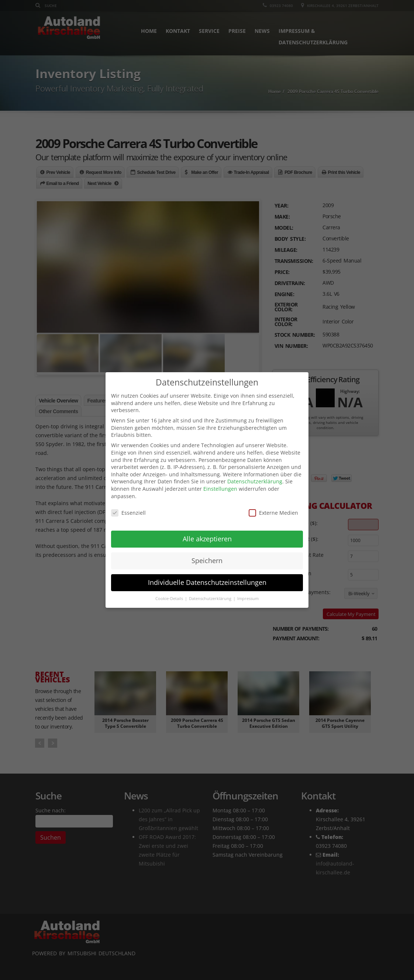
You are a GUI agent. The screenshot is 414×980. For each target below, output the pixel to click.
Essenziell (128, 513)
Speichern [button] (207, 561)
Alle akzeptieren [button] (207, 539)
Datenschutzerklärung (255, 481)
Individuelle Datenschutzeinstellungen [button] (207, 582)
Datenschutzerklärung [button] (211, 599)
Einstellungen (220, 489)
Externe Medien (273, 513)
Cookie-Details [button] (170, 599)
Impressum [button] (248, 599)
